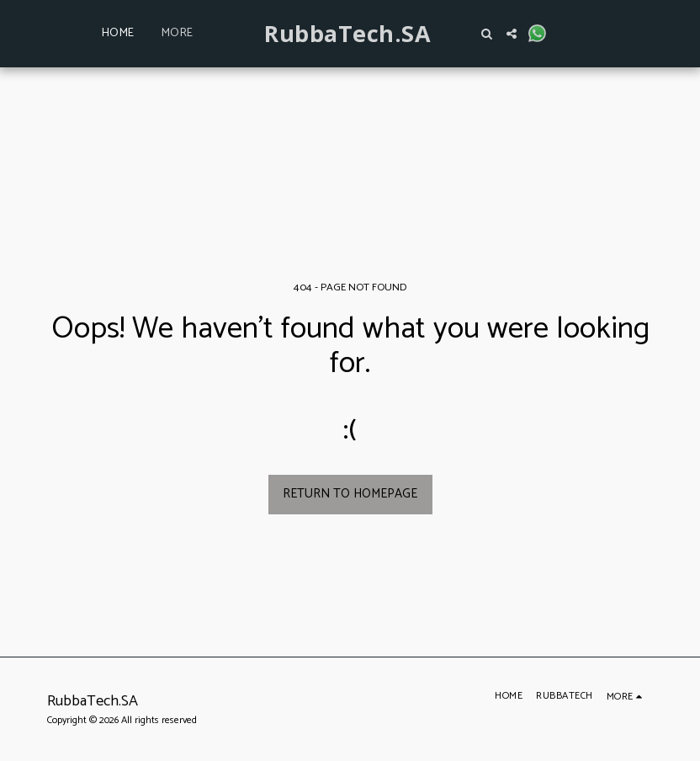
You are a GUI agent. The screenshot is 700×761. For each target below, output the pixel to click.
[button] (486, 34)
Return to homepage (350, 494)
